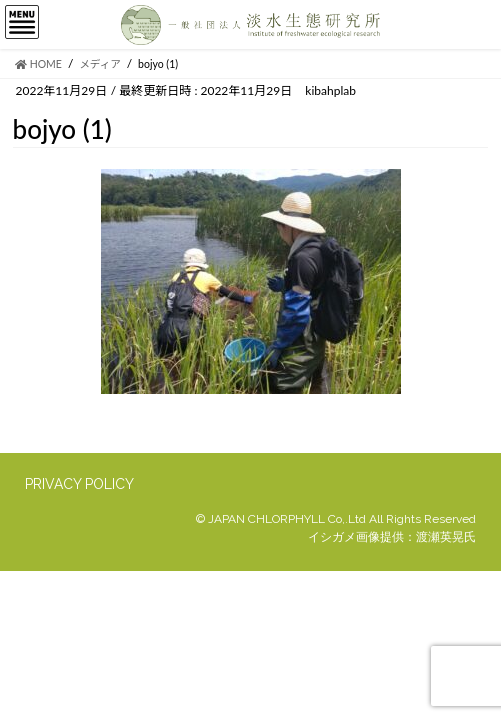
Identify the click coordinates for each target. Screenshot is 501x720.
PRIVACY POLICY (79, 484)
